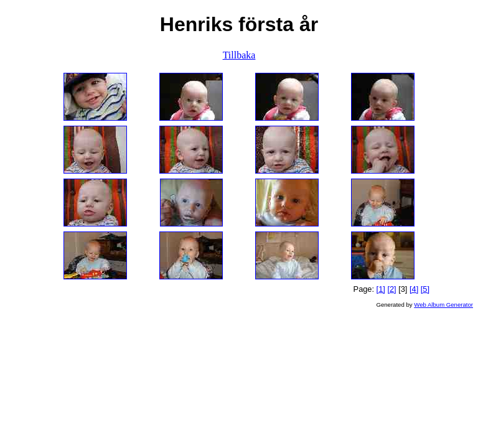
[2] (391, 289)
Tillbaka (239, 55)
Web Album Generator (443, 305)
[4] (414, 289)
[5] (425, 289)
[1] (381, 289)
